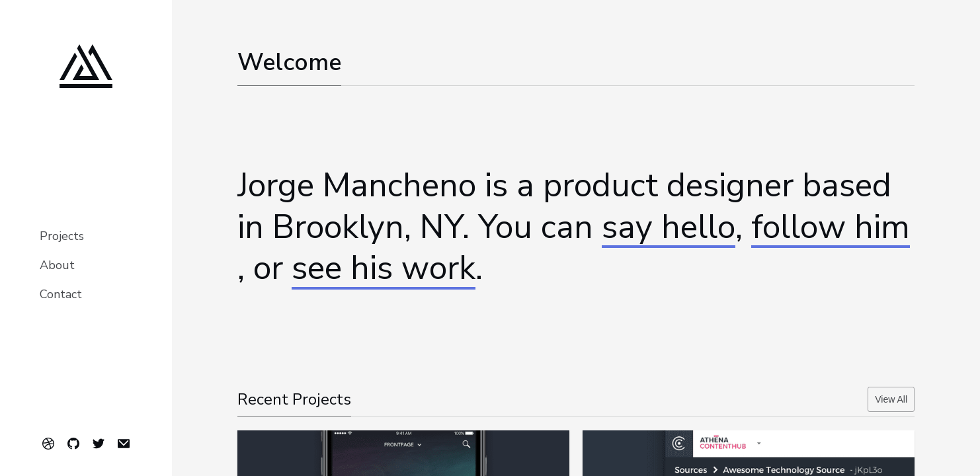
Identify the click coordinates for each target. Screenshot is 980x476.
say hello (669, 228)
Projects (62, 236)
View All (891, 399)
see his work (384, 269)
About (57, 265)
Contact (61, 294)
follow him (831, 228)
